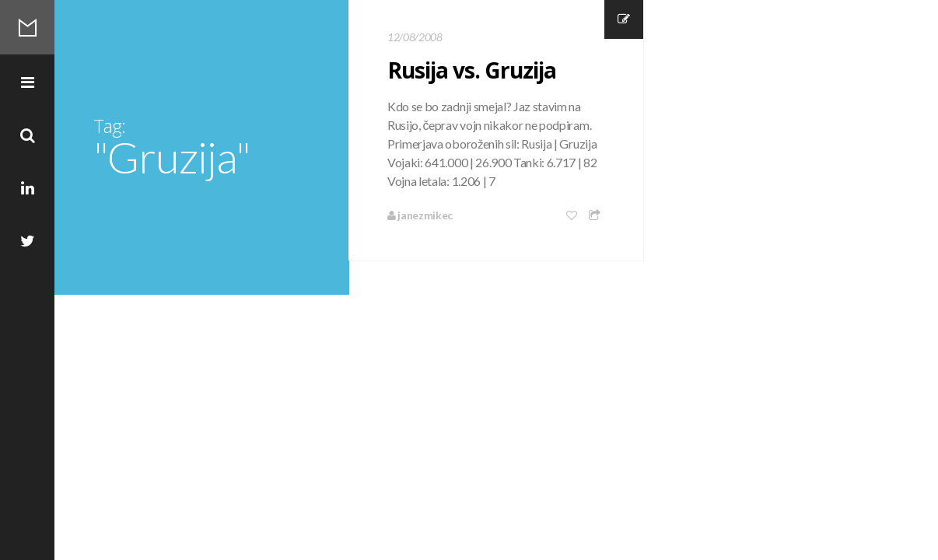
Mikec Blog (27, 27)
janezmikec (420, 215)
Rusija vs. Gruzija (472, 70)
